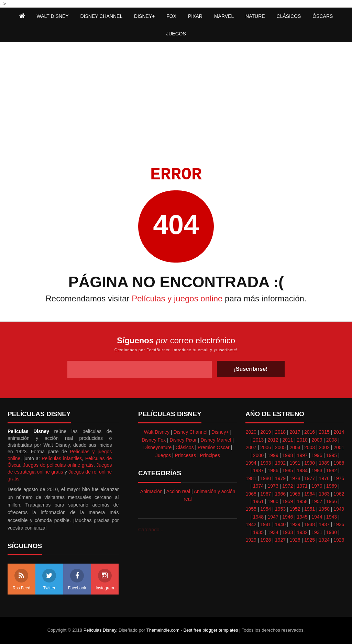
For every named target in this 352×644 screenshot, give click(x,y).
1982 (332, 470)
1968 (251, 494)
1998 (288, 455)
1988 (339, 463)
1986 (273, 470)
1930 (332, 532)
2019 (266, 432)
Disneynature (158, 447)
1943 (332, 517)
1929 (251, 540)
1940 (280, 524)
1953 (280, 509)
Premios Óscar (214, 447)
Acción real (178, 491)
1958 (302, 501)
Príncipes (210, 455)
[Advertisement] (176, 99)
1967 (266, 494)
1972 (288, 486)
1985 (288, 470)
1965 (295, 494)
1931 (317, 532)
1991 (295, 463)
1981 (251, 478)
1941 (266, 524)
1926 (295, 540)
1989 (324, 463)
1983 (317, 470)
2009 (317, 440)
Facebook (77, 580)
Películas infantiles (62, 458)
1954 (266, 509)
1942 (251, 524)
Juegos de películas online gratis (58, 465)
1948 (258, 517)
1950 (324, 509)
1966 (280, 494)
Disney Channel (190, 432)
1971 (302, 486)
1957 (317, 501)
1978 (295, 478)
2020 (251, 432)
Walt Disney (157, 432)
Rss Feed (21, 580)
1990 (310, 463)
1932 (302, 532)
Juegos (163, 455)
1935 (258, 532)
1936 (339, 524)
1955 (251, 509)
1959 (288, 501)
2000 (258, 455)
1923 (339, 540)
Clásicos (185, 447)
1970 (317, 486)
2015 (324, 432)
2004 (295, 447)
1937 (324, 524)
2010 (302, 440)
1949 (339, 509)
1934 (273, 532)
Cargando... (151, 530)
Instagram (105, 580)
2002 (324, 447)
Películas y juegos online (177, 298)
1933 (288, 532)
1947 (273, 517)
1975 (339, 478)
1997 (302, 455)
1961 (258, 501)
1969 (332, 486)
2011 (288, 440)
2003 (310, 447)
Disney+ (220, 432)
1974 (258, 486)
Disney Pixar (183, 440)
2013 (258, 440)
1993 (266, 463)
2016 (310, 432)
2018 (280, 432)
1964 (310, 494)
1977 (310, 478)
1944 (317, 517)
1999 (273, 455)
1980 (266, 478)
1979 (280, 478)
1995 (332, 455)
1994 (251, 463)
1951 (310, 509)
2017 (295, 432)
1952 (295, 509)
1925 (310, 540)
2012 (273, 440)
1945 (302, 517)
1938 (310, 524)
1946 (288, 517)
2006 (266, 447)
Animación (151, 491)
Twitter (49, 580)
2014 (339, 432)
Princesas (185, 455)
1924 (324, 540)
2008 (332, 440)
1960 (273, 501)
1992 (280, 463)
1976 (324, 478)
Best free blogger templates (211, 630)
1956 (332, 501)
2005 (280, 447)
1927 (280, 540)
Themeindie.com (163, 630)
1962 (339, 494)
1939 (295, 524)
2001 (339, 447)
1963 (324, 494)
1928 (266, 540)
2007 (251, 447)
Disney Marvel (216, 440)
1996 (317, 455)
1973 (273, 486)
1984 (302, 470)
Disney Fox (154, 440)
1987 (258, 470)
